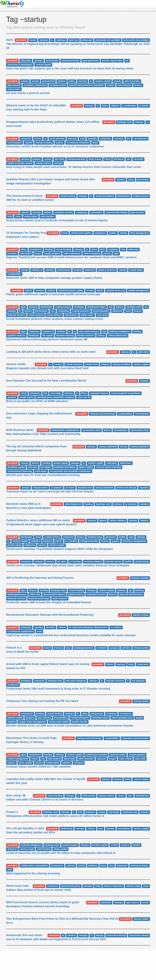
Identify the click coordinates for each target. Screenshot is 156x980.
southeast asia (130, 812)
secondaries (124, 829)
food (10, 216)
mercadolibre (61, 718)
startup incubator (121, 364)
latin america (44, 718)
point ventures (60, 598)
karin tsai (74, 40)
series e (11, 763)
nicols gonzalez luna (122, 718)
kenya (38, 253)
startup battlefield (108, 447)
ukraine (42, 545)
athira (131, 180)
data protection (132, 81)
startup (123, 233)
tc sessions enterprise (78, 143)
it (128, 681)
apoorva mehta (118, 755)
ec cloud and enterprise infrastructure (88, 627)
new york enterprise (76, 681)
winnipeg (79, 763)
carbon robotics (118, 520)
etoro (128, 311)
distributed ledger (97, 307)
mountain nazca (100, 718)
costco (35, 759)
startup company (44, 143)
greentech (110, 537)
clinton (121, 796)
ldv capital (47, 335)
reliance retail (133, 886)
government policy (71, 886)
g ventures (131, 504)
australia (92, 138)
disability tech (85, 488)
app (104, 331)
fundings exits (124, 122)
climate (24, 270)
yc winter (144, 106)
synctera (126, 648)
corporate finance (99, 393)
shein (146, 886)
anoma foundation (105, 196)
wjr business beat (91, 430)
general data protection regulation (87, 85)
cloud (24, 393)
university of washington (20, 65)
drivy (103, 865)
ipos (101, 829)
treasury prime (141, 648)
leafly (127, 779)
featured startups (140, 578)
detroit (107, 430)
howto (64, 233)
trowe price (143, 664)
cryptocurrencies (81, 311)
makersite (90, 270)
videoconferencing (118, 335)
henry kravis (95, 159)
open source (132, 902)
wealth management (138, 290)
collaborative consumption (34, 865)
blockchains (124, 196)
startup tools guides (81, 233)
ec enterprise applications (21, 631)
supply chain (136, 270)
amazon (36, 159)
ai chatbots (57, 488)
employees (100, 233)
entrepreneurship (70, 61)
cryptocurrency (141, 196)
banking (33, 307)
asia (80, 812)
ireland (110, 85)
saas (131, 537)
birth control (89, 796)
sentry (145, 902)
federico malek (15, 718)
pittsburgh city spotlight (108, 40)
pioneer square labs (112, 61)
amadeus (36, 541)
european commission (35, 85)
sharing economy (139, 865)
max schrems (124, 85)
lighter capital (86, 467)
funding (49, 249)
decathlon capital (16, 467)
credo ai (125, 845)
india (98, 886)
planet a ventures (107, 270)
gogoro (116, 541)
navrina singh (27, 849)
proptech (90, 812)
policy (72, 81)
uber (116, 253)
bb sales (62, 561)
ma (146, 307)
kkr (129, 159)
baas (68, 648)
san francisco (140, 138)
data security (14, 85)
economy (119, 138)
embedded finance (96, 594)
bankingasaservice (17, 594)
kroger (112, 759)
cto (43, 759)
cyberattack (96, 212)
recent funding (68, 196)
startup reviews (141, 615)
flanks (100, 290)
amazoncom (97, 714)
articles (28, 311)
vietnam (145, 812)
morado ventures (86, 335)
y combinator (129, 106)
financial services (16, 315)
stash (131, 664)
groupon (30, 718)
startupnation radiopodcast (65, 430)
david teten (126, 463)
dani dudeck (54, 759)
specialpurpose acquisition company (55, 397)
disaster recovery (115, 681)
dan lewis (59, 159)
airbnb (81, 865)
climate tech (92, 364)
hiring (107, 159)
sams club (140, 759)
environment (64, 270)
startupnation (121, 430)
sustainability (14, 274)
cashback (113, 249)
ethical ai (12, 849)
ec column (116, 627)
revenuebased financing (19, 471)
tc (52, 40)
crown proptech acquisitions (126, 393)
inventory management (134, 541)
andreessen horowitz (96, 755)
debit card (133, 249)
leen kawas (143, 180)
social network (54, 315)
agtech (103, 520)
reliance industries (113, 886)
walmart (67, 763)
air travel (70, 488)
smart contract (36, 315)
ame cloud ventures (89, 331)
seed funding (44, 849)
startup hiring (142, 561)
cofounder (112, 463)
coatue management (18, 759)
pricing (107, 253)
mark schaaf (125, 759)
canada (117, 81)
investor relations (93, 561)
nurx (130, 796)
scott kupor (41, 471)
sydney (60, 143)
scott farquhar (15, 143)
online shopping (92, 253)
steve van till (84, 397)
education (26, 61)
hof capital (46, 467)
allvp (85, 714)
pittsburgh (87, 40)
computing (105, 138)
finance (120, 307)
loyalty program (52, 253)
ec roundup (71, 541)
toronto (39, 763)
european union (58, 85)
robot (18, 216)
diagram (105, 364)
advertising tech (73, 504)
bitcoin (58, 541)
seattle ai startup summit (20, 163)
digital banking (76, 594)
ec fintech (101, 648)
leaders (113, 233)
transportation (40, 488)
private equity (26, 397)
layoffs (128, 561)
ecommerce (36, 249)
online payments (72, 253)
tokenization (71, 315)
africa (24, 249)
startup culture (43, 163)
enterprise (26, 138)
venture (51, 290)
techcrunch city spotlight (136, 40)
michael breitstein (80, 718)
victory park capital (59, 722)
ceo (123, 249)
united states (14, 89)
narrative (144, 504)
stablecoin (30, 545)
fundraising (67, 829)
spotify (28, 143)
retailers (11, 722)
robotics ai (37, 270)
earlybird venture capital (71, 290)
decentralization (101, 311)
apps (23, 307)
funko (105, 106)
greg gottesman (91, 61)
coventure (111, 714)
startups (44, 40)
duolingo (61, 40)
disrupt (124, 447)
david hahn (70, 759)
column (24, 81)
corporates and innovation (135, 738)
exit (111, 307)
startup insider (141, 701)
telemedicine (142, 796)
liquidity (110, 829)
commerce (53, 886)
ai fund (114, 845)
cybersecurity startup (117, 212)
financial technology (39, 598)
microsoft (138, 159)
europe (35, 81)
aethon (48, 212)
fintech (29, 290)
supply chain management (32, 722)
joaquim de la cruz (116, 290)
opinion (62, 81)
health (122, 537)
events (33, 40)
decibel (136, 845)
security (37, 212)
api (131, 590)
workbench (13, 685)
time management (139, 233)
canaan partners (137, 755)
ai (75, 331)
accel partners (57, 138)
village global (60, 849)
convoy (48, 159)
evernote (33, 467)
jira (129, 138)
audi (82, 138)
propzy (102, 812)
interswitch (26, 253)
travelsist (144, 488)
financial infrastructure (131, 594)
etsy (111, 865)
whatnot (115, 106)
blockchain (46, 307)
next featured (142, 414)
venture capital (43, 65)
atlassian (72, 138)
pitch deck (143, 352)
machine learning (65, 335)
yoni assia (102, 315)
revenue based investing (109, 467)
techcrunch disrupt (126, 488)
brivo (84, 393)
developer (79, 307)
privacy (138, 85)
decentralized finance (54, 594)
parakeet (12, 397)
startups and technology (103, 414)
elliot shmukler (86, 759)
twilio (95, 143)
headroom (34, 335)
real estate (56, 393)
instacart (101, 759)
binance (48, 541)
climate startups (74, 364)
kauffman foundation (65, 467)
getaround (122, 865)
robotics (25, 212)
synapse (114, 648)
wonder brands (80, 722)
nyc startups (138, 681)
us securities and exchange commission (71, 471)
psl (127, 61)
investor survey (114, 561)
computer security (64, 212)
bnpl (103, 249)
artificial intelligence (120, 331)
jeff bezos (119, 159)
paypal (139, 718)
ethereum (117, 311)
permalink (21, 40)
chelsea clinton (106, 796)
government (48, 81)
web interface (47, 216)
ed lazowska (52, 61)
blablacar (93, 865)
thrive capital (25, 763)
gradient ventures (16, 335)
